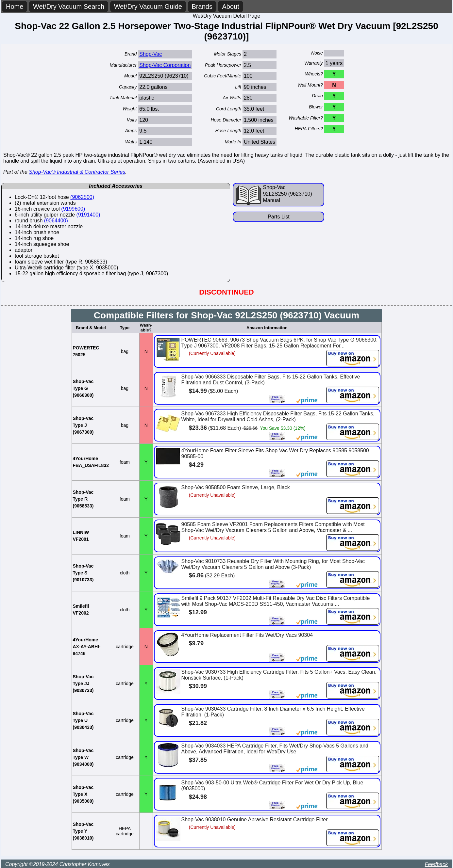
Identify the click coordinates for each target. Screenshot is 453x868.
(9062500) (82, 197)
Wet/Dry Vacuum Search (69, 7)
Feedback (436, 864)
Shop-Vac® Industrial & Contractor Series (77, 172)
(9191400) (88, 215)
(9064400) (56, 221)
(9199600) (73, 209)
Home (15, 7)
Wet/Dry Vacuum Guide (148, 7)
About (230, 7)
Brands (202, 7)
